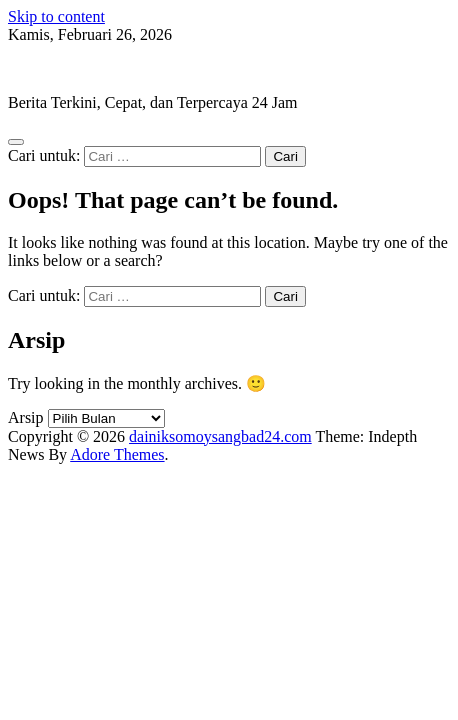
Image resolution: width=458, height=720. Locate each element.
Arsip (26, 417)
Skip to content (56, 16)
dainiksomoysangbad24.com (99, 68)
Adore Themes (117, 454)
